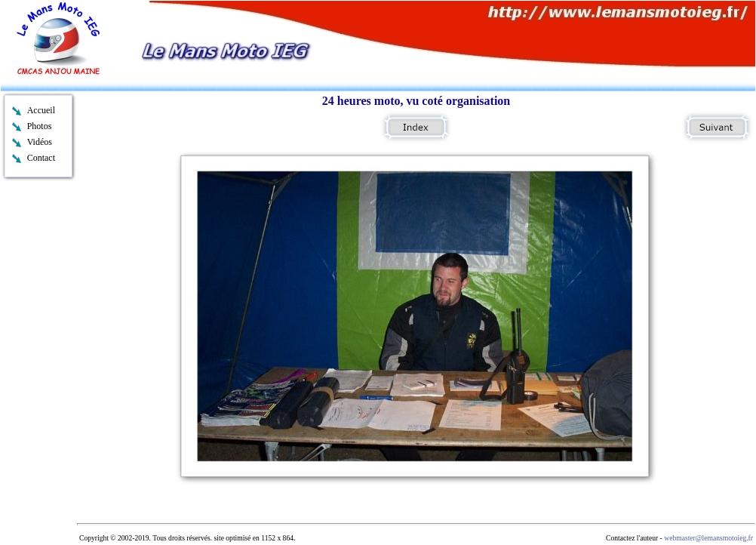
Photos (40, 126)
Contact (41, 158)
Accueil (41, 110)
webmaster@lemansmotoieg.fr (708, 538)
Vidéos (40, 142)
